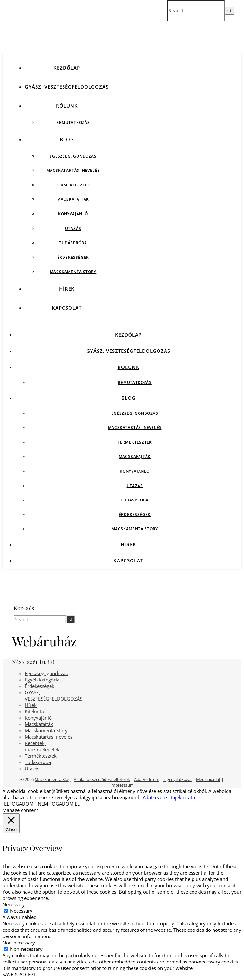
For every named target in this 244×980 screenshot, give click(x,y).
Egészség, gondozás (73, 156)
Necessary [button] (14, 904)
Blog (67, 139)
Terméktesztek (73, 185)
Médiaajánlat (208, 779)
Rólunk (67, 106)
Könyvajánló (73, 214)
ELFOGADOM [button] (19, 804)
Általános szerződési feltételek (102, 779)
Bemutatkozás (73, 122)
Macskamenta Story (73, 272)
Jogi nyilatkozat (178, 779)
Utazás (73, 228)
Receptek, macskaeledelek (42, 746)
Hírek (67, 289)
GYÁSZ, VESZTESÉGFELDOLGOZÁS (67, 87)
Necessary (21, 911)
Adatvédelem (147, 779)
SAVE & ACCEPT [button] (19, 974)
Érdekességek (73, 257)
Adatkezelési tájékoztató (169, 797)
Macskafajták (73, 199)
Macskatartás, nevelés (73, 170)
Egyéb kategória (42, 680)
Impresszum (122, 785)
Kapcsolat (67, 308)
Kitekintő (34, 711)
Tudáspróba (73, 243)
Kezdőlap (67, 68)
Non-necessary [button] (19, 943)
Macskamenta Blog (53, 779)
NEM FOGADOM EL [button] (59, 804)
